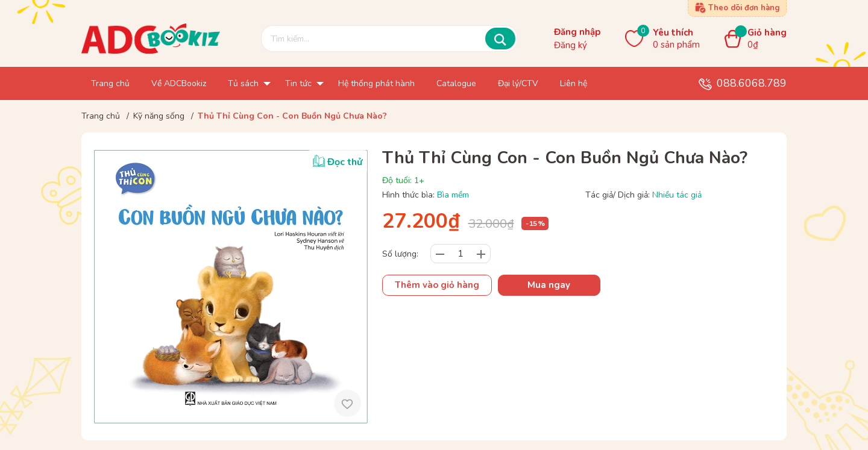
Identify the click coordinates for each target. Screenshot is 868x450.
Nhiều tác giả (677, 195)
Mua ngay (549, 285)
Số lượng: (400, 254)
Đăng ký (571, 45)
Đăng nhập (577, 32)
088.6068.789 (752, 83)
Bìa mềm (453, 195)
